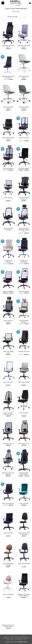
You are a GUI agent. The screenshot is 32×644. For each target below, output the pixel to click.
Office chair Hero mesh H (8, 321)
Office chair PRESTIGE (24, 564)
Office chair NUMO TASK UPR (24, 108)
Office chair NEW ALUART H (24, 321)
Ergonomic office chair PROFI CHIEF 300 (24, 595)
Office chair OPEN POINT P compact (8, 414)
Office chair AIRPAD (8, 291)
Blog (25, 639)
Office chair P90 (24, 413)
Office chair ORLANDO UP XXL (8, 138)
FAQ (19, 637)
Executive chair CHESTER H (24, 261)
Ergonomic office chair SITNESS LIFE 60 (8, 626)
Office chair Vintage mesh (8, 352)
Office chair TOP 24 (8, 444)
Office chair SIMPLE (24, 168)
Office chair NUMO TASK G (24, 77)
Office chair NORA (24, 138)
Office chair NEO (8, 533)
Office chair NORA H (8, 168)
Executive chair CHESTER (8, 261)
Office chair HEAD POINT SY (24, 198)
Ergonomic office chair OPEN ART (8, 474)
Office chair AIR (8, 198)
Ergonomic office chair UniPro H (8, 46)
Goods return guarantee (22, 638)
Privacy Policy (10, 639)
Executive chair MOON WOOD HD (8, 77)
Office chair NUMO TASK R (8, 108)
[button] (3, 3)
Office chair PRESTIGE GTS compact (24, 534)
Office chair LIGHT (8, 382)
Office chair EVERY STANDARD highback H (24, 230)
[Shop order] (16, 17)
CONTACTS (14, 637)
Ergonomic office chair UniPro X (24, 46)
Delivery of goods (8, 638)
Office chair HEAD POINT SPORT (24, 474)
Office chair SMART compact (8, 564)
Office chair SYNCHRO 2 (24, 383)
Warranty (24, 637)
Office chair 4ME (24, 504)
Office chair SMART (8, 594)
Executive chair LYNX (24, 351)
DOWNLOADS (19, 639)
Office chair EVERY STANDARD (8, 229)
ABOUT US (7, 637)
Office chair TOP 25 (24, 444)
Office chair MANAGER (8, 504)
